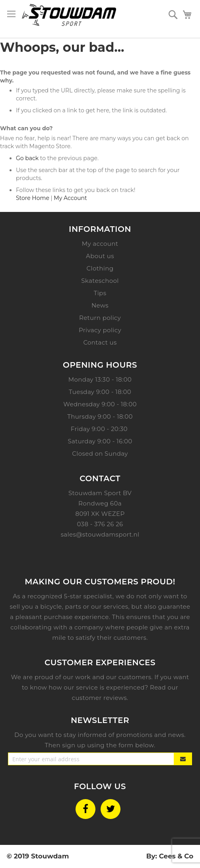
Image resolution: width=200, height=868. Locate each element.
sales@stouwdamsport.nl (100, 534)
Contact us (100, 342)
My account (100, 244)
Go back (27, 158)
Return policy (100, 318)
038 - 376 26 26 (100, 524)
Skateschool (100, 281)
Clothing (100, 268)
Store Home (33, 198)
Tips (100, 293)
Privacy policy (100, 330)
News (100, 305)
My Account (70, 198)
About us (100, 256)
